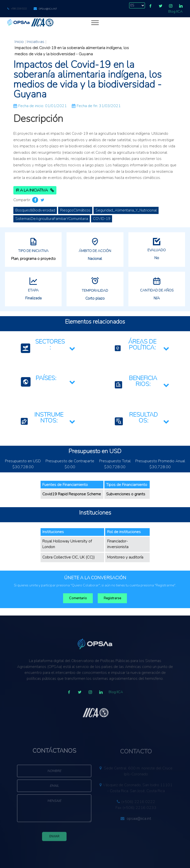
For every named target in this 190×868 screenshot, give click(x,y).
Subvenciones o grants (126, 494)
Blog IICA (175, 11)
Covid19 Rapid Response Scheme (72, 494)
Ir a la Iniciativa (35, 190)
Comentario (78, 598)
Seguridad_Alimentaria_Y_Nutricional (126, 210)
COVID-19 (102, 219)
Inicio (19, 42)
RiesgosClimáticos (75, 210)
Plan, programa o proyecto (33, 259)
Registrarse (112, 598)
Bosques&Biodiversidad (35, 210)
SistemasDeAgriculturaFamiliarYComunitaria (52, 219)
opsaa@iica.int (48, 9)
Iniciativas (36, 42)
